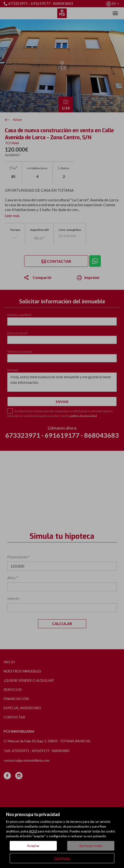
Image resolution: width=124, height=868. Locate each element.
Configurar (62, 858)
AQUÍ (33, 831)
